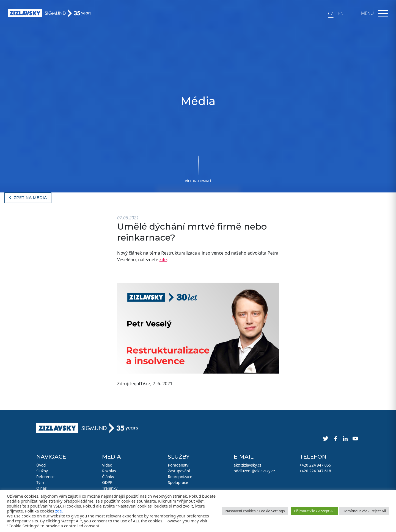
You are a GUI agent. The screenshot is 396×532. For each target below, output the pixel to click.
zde (163, 260)
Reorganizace (180, 477)
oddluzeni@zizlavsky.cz (254, 471)
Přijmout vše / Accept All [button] (314, 511)
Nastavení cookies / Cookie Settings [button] (255, 511)
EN (341, 13)
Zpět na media (30, 198)
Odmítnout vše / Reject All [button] (364, 511)
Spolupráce (178, 482)
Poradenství (178, 465)
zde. (59, 511)
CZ (331, 13)
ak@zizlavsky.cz (248, 465)
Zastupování (179, 471)
